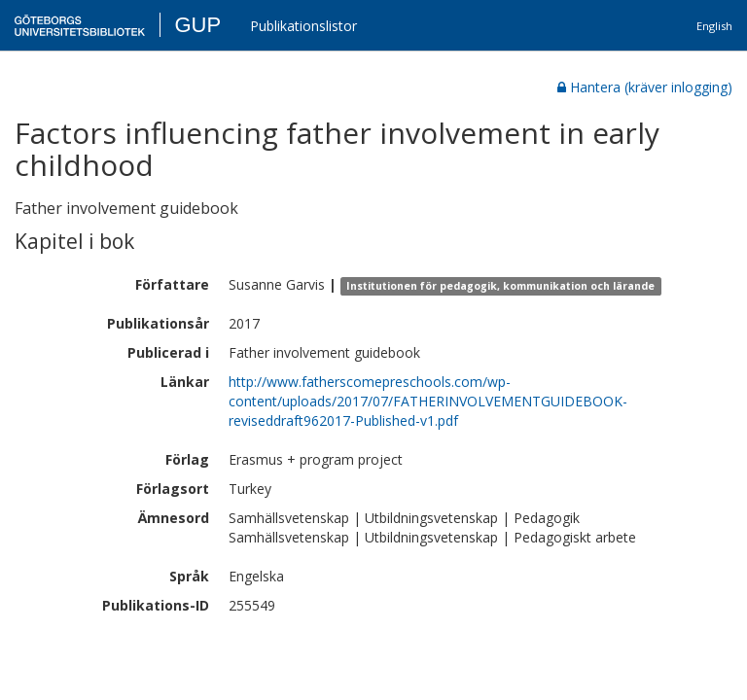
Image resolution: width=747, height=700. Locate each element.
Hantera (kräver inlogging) (645, 87)
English (714, 26)
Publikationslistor (303, 26)
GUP (197, 25)
